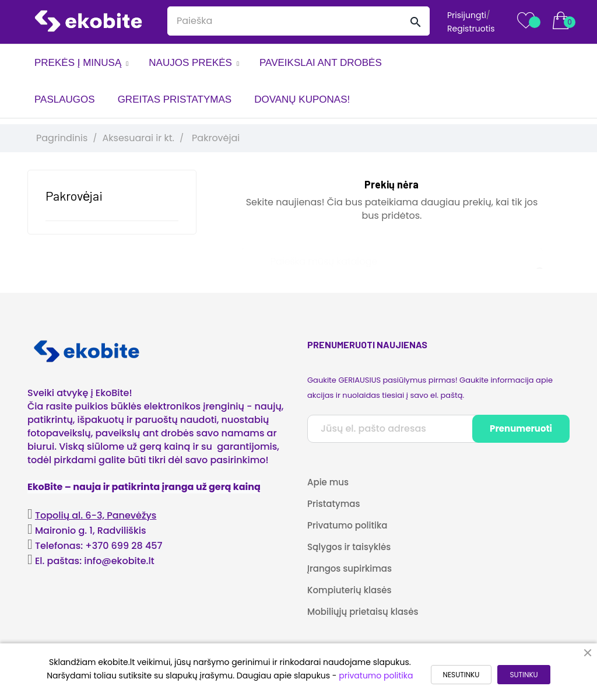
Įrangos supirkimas (350, 568)
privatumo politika (376, 675)
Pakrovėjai (74, 195)
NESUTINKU (461, 675)
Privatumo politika (347, 525)
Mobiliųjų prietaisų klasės (363, 612)
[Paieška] (392, 256)
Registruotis (471, 29)
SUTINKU (524, 675)
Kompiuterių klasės (349, 590)
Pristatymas (333, 504)
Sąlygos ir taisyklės (349, 547)
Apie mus (328, 482)
